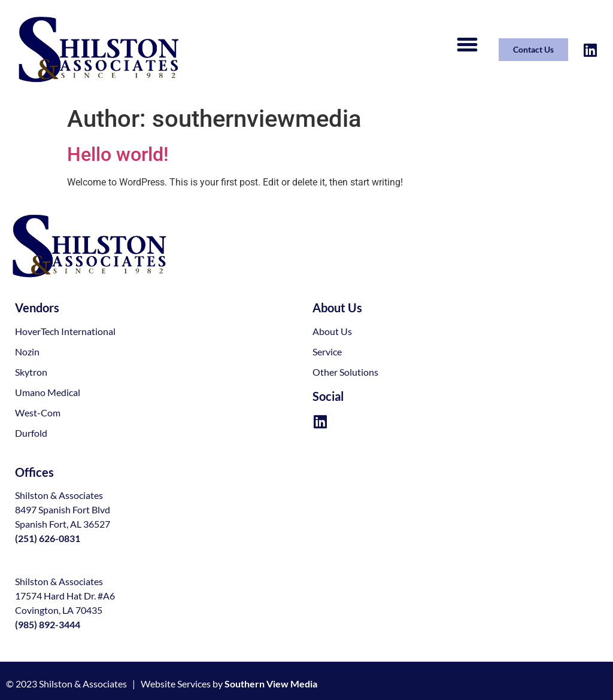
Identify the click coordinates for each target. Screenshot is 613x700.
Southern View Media (271, 684)
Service (327, 351)
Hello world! (118, 154)
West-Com (38, 413)
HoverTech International (65, 331)
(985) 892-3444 (48, 624)
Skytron (31, 372)
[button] (467, 45)
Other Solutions (345, 372)
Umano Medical (48, 392)
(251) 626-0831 (48, 538)
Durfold (31, 433)
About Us (332, 331)
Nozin (27, 351)
